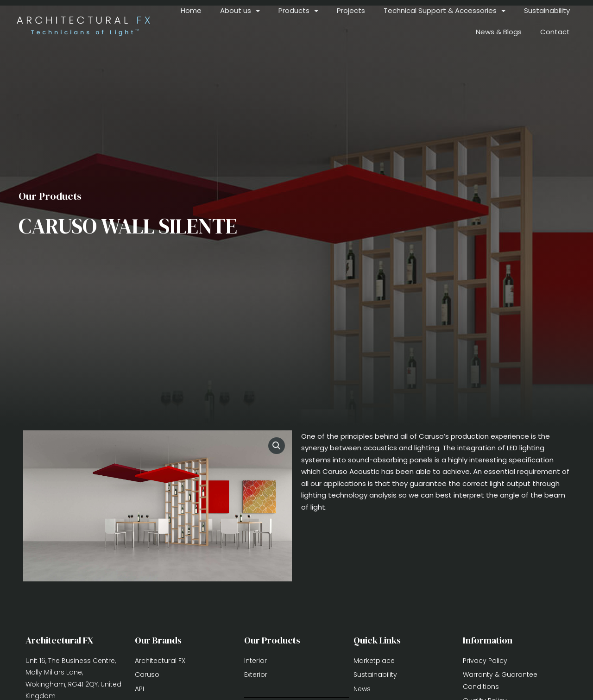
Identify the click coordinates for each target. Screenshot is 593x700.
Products (298, 11)
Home (191, 10)
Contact (555, 32)
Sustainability (547, 10)
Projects (351, 10)
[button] (277, 446)
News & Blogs (499, 32)
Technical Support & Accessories (445, 11)
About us (240, 11)
